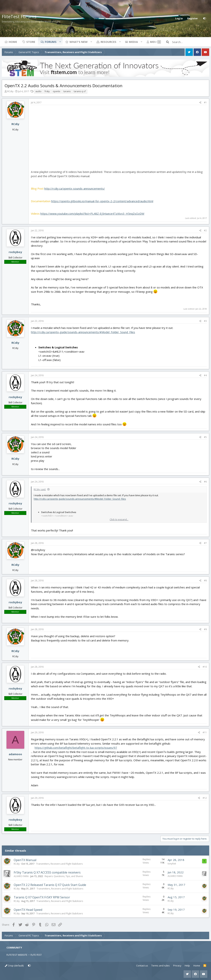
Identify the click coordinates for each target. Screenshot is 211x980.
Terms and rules (161, 966)
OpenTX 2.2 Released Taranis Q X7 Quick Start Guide (50, 885)
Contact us (142, 966)
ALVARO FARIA (21, 876)
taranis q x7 (80, 91)
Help (187, 966)
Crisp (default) (14, 966)
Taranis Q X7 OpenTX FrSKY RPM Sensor (42, 897)
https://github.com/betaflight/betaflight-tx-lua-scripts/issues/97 (76, 748)
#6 (205, 482)
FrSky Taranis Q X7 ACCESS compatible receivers (47, 872)
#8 (205, 581)
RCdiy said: (40, 489)
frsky (47, 91)
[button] (60, 42)
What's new (79, 42)
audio (38, 91)
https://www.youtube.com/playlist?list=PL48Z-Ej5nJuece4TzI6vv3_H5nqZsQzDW (92, 214)
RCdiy (10, 91)
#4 (205, 375)
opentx (57, 91)
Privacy (177, 966)
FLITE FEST (36, 955)
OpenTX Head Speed (28, 910)
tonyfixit (172, 864)
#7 (205, 543)
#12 (205, 798)
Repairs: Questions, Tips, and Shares (64, 876)
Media (133, 42)
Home (13, 42)
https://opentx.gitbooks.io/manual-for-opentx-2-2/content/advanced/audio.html (102, 201)
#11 (205, 732)
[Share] (200, 103)
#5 (205, 437)
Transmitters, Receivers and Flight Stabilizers (59, 864)
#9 (205, 629)
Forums (51, 42)
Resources (108, 42)
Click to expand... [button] (119, 519)
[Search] (191, 42)
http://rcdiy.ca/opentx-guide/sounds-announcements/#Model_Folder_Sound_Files (83, 332)
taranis (67, 91)
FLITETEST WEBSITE (17, 955)
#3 (205, 321)
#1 (205, 102)
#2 (205, 230)
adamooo (15, 754)
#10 (205, 667)
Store (31, 42)
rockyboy (15, 252)
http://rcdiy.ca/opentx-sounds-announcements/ (75, 188)
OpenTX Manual (25, 860)
